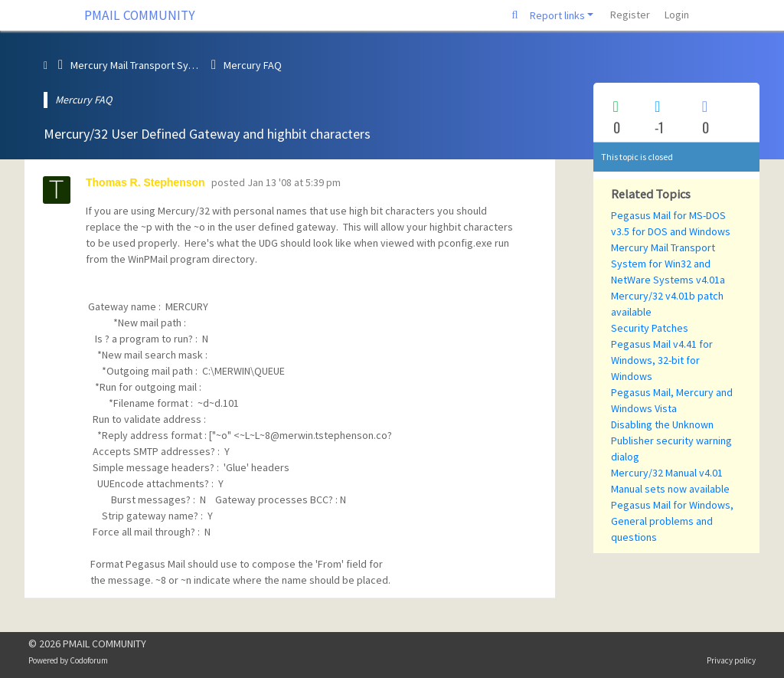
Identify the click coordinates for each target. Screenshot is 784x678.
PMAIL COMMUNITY (140, 15)
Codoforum (89, 660)
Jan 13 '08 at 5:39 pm (294, 182)
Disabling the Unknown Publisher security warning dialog (671, 441)
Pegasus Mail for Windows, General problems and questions (672, 521)
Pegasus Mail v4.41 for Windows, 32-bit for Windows (662, 360)
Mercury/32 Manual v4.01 (667, 473)
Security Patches (650, 328)
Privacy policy (731, 660)
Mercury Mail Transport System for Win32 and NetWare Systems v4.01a (668, 264)
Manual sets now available (670, 489)
